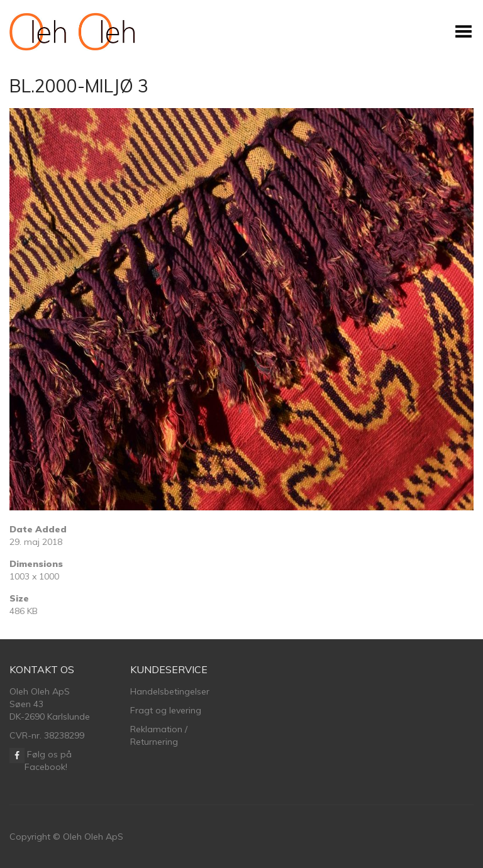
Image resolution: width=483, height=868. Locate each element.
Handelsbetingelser (170, 691)
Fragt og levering (166, 710)
